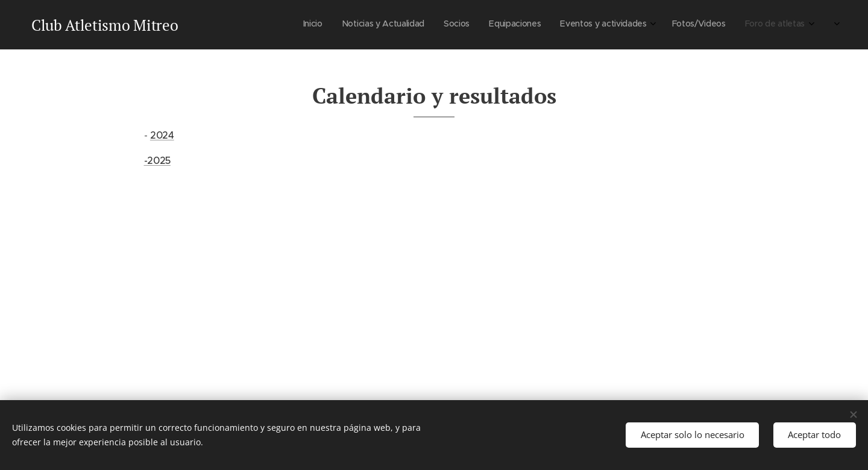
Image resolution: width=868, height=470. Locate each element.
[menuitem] (700, 25)
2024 (162, 135)
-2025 (157, 160)
